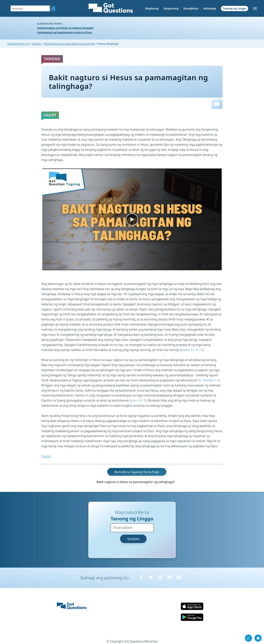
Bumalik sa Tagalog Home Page (137, 472)
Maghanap (152, 8)
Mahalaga (210, 8)
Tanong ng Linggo (235, 8)
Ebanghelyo (191, 8)
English (46, 456)
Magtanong (171, 8)
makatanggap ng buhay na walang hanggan (65, 28)
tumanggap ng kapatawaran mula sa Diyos (65, 32)
